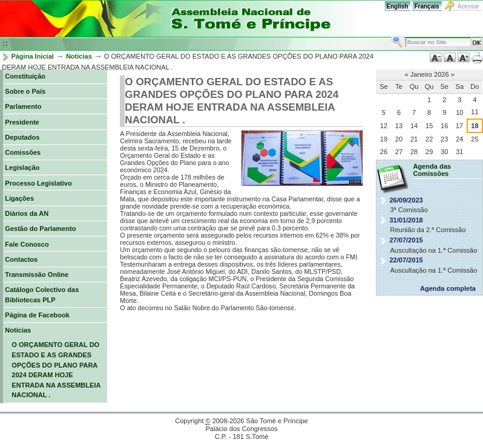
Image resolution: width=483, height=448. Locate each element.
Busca (391, 35)
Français (426, 6)
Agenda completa (448, 288)
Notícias (79, 56)
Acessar (468, 6)
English (397, 6)
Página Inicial (32, 56)
